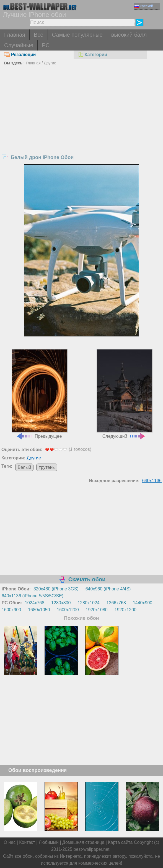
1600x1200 (68, 610)
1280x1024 (88, 603)
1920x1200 (126, 610)
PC (46, 45)
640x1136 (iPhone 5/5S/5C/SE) (33, 596)
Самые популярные (77, 35)
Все (38, 35)
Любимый (49, 842)
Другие (50, 63)
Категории (92, 55)
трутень (47, 467)
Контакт (27, 842)
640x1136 (152, 481)
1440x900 (143, 603)
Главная (15, 35)
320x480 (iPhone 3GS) (56, 589)
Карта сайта (120, 842)
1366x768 (116, 603)
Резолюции (20, 55)
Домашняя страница (83, 842)
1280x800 (61, 603)
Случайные (19, 45)
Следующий (125, 394)
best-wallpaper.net (92, 849)
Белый (24, 467)
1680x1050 (39, 610)
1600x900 (11, 610)
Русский (144, 6)
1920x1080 (97, 610)
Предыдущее (40, 394)
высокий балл (129, 35)
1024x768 (35, 603)
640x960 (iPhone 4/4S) (108, 589)
